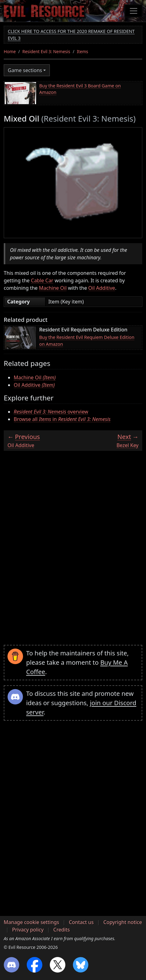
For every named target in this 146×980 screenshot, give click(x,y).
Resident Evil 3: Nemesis (46, 51)
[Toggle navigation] (134, 11)
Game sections (25, 70)
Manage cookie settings (31, 922)
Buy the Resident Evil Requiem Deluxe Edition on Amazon (87, 341)
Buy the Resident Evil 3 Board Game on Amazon (80, 89)
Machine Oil (53, 288)
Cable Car (42, 280)
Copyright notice (123, 922)
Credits (61, 930)
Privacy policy (28, 930)
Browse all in (62, 419)
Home (10, 51)
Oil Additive (102, 288)
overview (51, 412)
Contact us (81, 922)
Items (82, 51)
